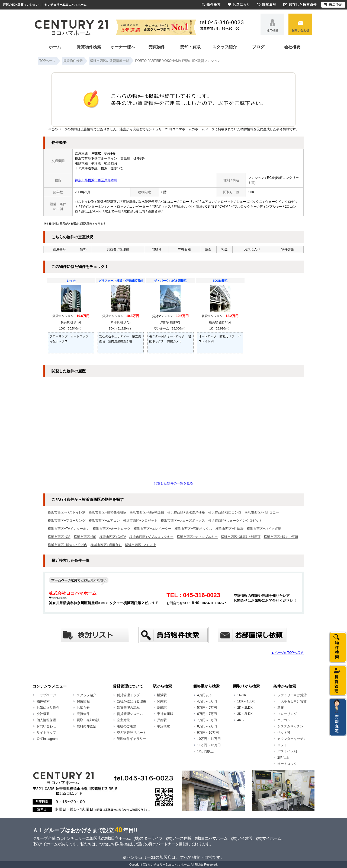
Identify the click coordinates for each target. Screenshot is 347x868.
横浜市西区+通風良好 (106, 545)
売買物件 (157, 47)
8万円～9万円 (207, 726)
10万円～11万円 (209, 739)
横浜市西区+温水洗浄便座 (186, 512)
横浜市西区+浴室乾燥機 (147, 512)
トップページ (46, 695)
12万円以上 (205, 751)
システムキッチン (290, 726)
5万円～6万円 (207, 708)
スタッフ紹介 (224, 47)
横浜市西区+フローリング (67, 521)
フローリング (287, 714)
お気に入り (239, 5)
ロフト (282, 745)
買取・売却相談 (88, 720)
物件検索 (43, 701)
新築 (281, 708)
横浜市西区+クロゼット (140, 521)
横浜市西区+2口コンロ (225, 512)
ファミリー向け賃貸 (292, 695)
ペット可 (284, 733)
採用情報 (272, 31)
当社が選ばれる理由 (131, 701)
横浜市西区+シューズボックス (183, 521)
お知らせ (83, 708)
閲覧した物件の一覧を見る (173, 483)
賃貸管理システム (130, 714)
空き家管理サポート (131, 733)
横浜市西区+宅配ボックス (193, 529)
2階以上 (283, 758)
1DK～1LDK (246, 701)
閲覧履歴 (267, 5)
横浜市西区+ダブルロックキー (151, 537)
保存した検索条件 (300, 5)
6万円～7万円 (207, 714)
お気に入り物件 (48, 708)
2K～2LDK (245, 708)
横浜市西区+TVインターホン (69, 529)
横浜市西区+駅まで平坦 (281, 537)
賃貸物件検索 (89, 47)
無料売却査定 (86, 726)
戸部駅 (162, 720)
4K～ (241, 720)
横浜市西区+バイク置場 (264, 529)
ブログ (258, 47)
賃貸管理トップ (128, 695)
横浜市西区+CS (59, 537)
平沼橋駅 (163, 726)
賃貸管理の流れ (128, 708)
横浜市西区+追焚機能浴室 (107, 512)
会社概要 (292, 47)
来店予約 (333, 5)
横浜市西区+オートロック (112, 529)
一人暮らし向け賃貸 (292, 701)
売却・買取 (190, 47)
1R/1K (242, 695)
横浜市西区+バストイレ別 (67, 512)
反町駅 (162, 708)
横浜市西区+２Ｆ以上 (141, 545)
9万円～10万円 (208, 733)
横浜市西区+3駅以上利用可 (241, 537)
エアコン (284, 720)
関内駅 (162, 701)
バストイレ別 (287, 751)
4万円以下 (205, 695)
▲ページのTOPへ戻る (287, 653)
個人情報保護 (46, 720)
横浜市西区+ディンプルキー (197, 537)
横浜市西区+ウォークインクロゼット (235, 521)
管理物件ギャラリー (131, 739)
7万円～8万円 (207, 720)
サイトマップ (46, 733)
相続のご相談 (127, 726)
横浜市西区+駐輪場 (229, 529)
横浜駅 (162, 695)
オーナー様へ (123, 47)
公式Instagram (47, 739)
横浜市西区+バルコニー (262, 512)
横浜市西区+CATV (113, 537)
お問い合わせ (300, 30)
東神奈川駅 (165, 714)
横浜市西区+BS (85, 537)
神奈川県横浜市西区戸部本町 (96, 180)
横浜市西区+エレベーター (152, 529)
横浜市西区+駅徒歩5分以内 (68, 545)
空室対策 (123, 720)
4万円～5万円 (207, 701)
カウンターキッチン (292, 739)
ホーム (55, 47)
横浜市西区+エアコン (104, 521)
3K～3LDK (245, 714)
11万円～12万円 (209, 745)
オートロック (287, 764)
